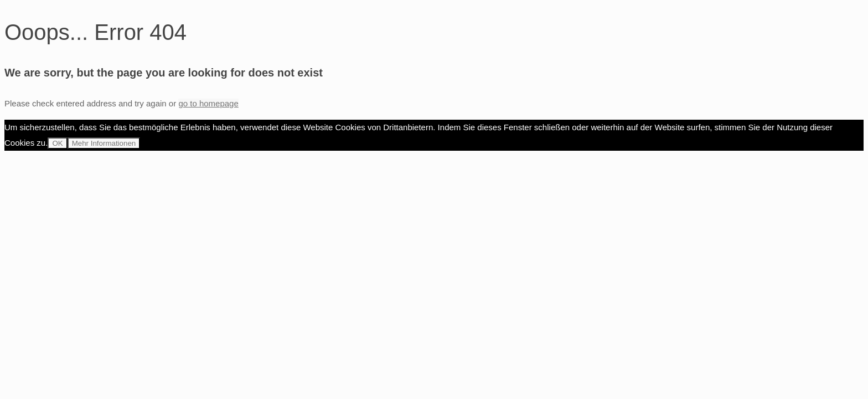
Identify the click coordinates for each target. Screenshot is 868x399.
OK (57, 143)
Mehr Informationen (104, 143)
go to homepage (208, 103)
